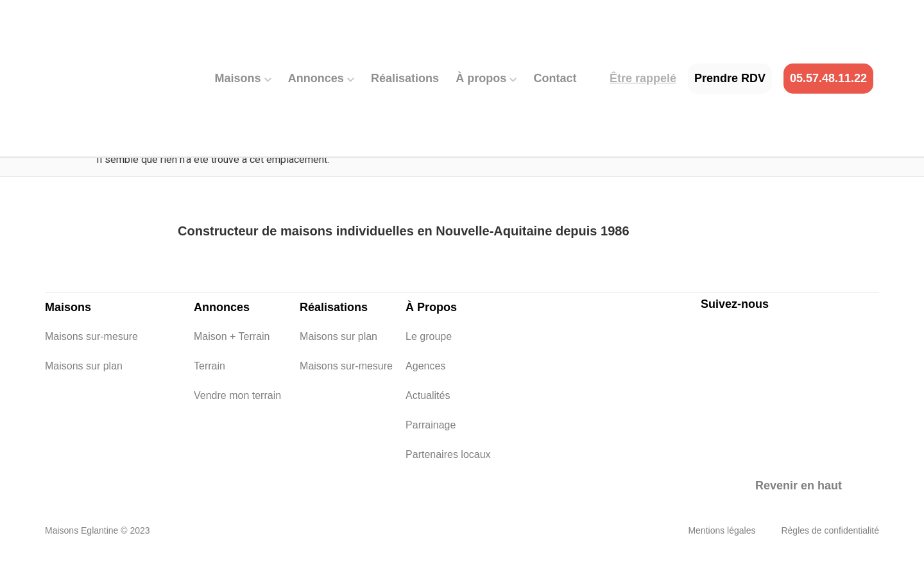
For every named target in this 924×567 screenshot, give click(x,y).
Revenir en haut (799, 486)
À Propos (431, 307)
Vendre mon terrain (202, 395)
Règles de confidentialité (830, 530)
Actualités (414, 395)
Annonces (321, 78)
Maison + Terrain (202, 336)
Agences (414, 366)
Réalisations (405, 78)
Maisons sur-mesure (54, 336)
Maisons (243, 78)
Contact (555, 78)
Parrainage (414, 425)
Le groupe (414, 336)
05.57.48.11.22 (828, 78)
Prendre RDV (730, 78)
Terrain (202, 366)
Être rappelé (643, 78)
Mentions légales (722, 530)
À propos (486, 78)
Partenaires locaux (414, 454)
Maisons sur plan (54, 366)
